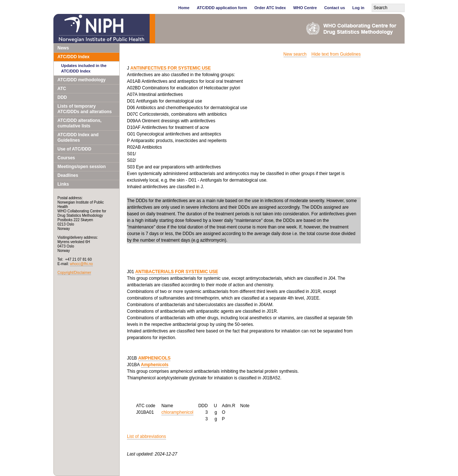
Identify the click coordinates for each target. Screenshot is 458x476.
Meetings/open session (82, 167)
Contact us (335, 8)
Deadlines (68, 175)
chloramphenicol (177, 412)
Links (63, 184)
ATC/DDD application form (222, 8)
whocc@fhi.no (81, 264)
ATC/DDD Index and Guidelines (78, 137)
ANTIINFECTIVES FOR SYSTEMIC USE (170, 68)
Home (184, 8)
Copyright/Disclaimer (74, 273)
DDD (62, 97)
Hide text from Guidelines (336, 54)
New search (295, 54)
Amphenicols (155, 365)
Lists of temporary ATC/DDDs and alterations (85, 109)
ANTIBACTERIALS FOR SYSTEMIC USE (177, 272)
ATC (62, 89)
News (63, 48)
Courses (66, 158)
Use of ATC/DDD (74, 149)
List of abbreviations (147, 436)
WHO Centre (305, 8)
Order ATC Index (270, 8)
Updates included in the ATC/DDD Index (84, 68)
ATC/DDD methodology (82, 80)
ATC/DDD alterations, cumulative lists (79, 123)
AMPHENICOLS (155, 358)
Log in (358, 8)
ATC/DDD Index (74, 57)
